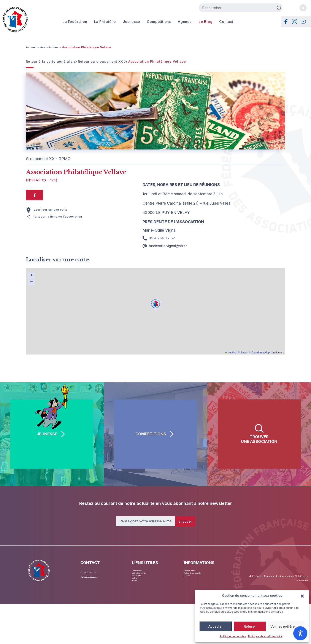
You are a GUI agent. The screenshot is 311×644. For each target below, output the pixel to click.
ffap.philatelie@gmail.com (98, 576)
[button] (302, 596)
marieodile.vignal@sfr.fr (167, 246)
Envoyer (185, 521)
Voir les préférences (286, 626)
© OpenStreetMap (259, 352)
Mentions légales (196, 572)
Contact (218, 22)
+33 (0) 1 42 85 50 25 (96, 572)
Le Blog (198, 22)
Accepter (216, 626)
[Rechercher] (279, 8)
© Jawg (242, 352)
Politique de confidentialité (265, 636)
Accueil (32, 47)
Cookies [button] (190, 581)
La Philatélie (97, 22)
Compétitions (151, 22)
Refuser (250, 626)
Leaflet (230, 352)
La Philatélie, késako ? (148, 576)
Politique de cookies (233, 636)
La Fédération (67, 22)
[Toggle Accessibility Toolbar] (300, 633)
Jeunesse (124, 22)
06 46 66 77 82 (159, 238)
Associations (51, 47)
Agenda (177, 22)
